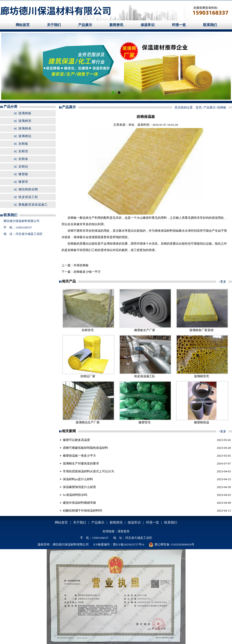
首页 (199, 107)
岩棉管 (23, 151)
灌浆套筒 (124, 531)
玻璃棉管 (25, 121)
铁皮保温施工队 (145, 376)
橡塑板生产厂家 (145, 330)
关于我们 (54, 25)
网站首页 (23, 25)
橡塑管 (23, 182)
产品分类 (10, 107)
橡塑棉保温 (202, 422)
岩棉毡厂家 (88, 376)
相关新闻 (69, 431)
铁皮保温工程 (28, 197)
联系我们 (210, 25)
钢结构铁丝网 (28, 189)
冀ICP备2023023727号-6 (128, 544)
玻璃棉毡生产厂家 (88, 422)
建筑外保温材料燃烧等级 (79, 503)
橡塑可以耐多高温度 (76, 440)
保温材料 (167, 231)
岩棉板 (23, 144)
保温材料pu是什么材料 (78, 479)
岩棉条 (23, 159)
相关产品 (69, 281)
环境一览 (179, 25)
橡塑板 (23, 174)
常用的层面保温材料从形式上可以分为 (88, 471)
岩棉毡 (23, 166)
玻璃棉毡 (25, 136)
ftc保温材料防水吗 (75, 495)
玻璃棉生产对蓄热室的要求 (81, 463)
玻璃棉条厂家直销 (201, 330)
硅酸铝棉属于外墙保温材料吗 (82, 511)
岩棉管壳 (88, 330)
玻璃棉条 (25, 128)
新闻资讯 (116, 25)
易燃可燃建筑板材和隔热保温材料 (85, 448)
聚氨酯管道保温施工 (33, 205)
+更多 (222, 282)
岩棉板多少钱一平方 (87, 272)
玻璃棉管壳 (202, 376)
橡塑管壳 (145, 422)
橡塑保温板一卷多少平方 (79, 456)
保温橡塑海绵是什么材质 (79, 487)
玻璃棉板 (25, 113)
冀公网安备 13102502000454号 (172, 545)
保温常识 (148, 25)
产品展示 (85, 25)
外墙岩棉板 (81, 265)
